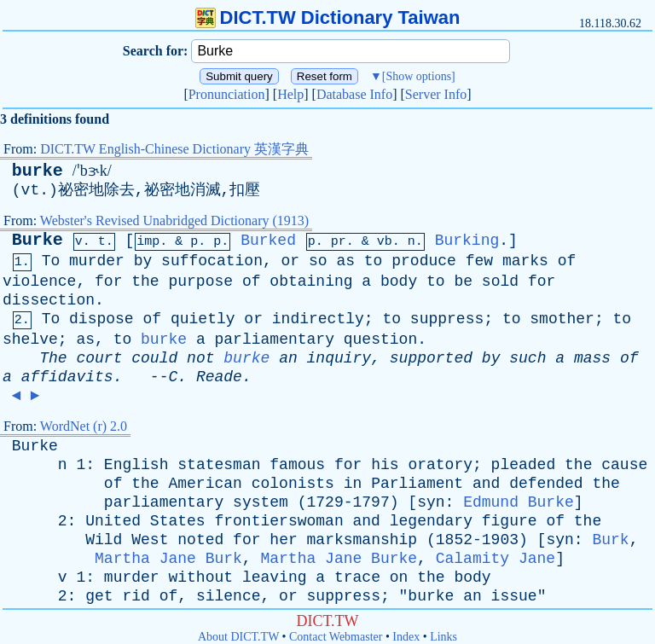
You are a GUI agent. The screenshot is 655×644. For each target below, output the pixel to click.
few (479, 261)
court (99, 358)
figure (510, 521)
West (150, 540)
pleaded (524, 465)
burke (38, 171)
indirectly (318, 319)
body (399, 281)
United (113, 521)
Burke (38, 240)
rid (136, 596)
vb (385, 242)
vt (31, 190)
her (283, 540)
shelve (30, 339)
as (345, 261)
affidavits (67, 377)
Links (443, 637)
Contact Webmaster (336, 637)
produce (424, 261)
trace (357, 577)
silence (229, 596)
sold (500, 281)
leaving (275, 577)
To (51, 261)
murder (97, 261)
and (486, 484)
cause (624, 465)
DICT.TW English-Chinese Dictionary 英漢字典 (174, 149)
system (261, 502)
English (136, 465)
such (527, 358)
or (291, 261)
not (200, 358)
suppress (447, 319)
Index (406, 637)
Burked (268, 241)
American (205, 484)
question (380, 339)
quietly (203, 319)
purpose (200, 281)
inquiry (339, 358)
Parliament (417, 484)
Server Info (436, 94)
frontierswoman (278, 521)
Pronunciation (227, 94)
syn (431, 502)
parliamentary (275, 339)
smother (562, 319)
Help (290, 94)
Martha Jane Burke (339, 559)
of (567, 261)
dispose (101, 319)
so (318, 261)
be (463, 281)
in (353, 484)
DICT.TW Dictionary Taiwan (328, 17)
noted (200, 540)
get (99, 596)
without (200, 577)
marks (525, 261)
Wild (104, 540)
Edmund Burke (519, 502)
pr (339, 242)
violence (39, 281)
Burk (610, 540)
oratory (440, 465)
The (53, 358)
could (154, 358)
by (143, 261)
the (145, 281)
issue (514, 596)
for (108, 281)
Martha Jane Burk (168, 559)
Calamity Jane (496, 559)
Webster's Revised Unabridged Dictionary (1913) (174, 220)
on (399, 577)
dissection (49, 300)
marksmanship (362, 540)
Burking (467, 241)
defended (546, 484)
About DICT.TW (238, 637)
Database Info (354, 94)
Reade (219, 377)
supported (431, 358)
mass (592, 358)
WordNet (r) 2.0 (84, 426)
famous (297, 465)
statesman (219, 465)
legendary (431, 521)
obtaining (311, 281)
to (374, 261)
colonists (293, 484)
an (288, 358)
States (178, 521)
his (385, 465)
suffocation (212, 261)
